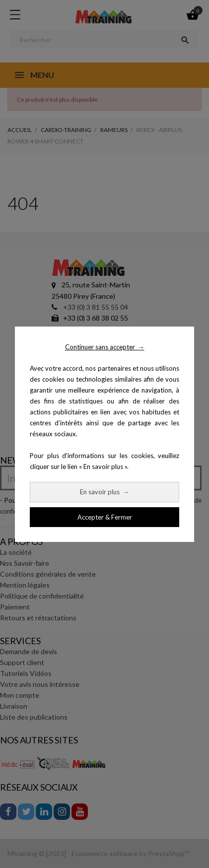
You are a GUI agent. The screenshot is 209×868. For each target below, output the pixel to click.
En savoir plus (104, 492)
